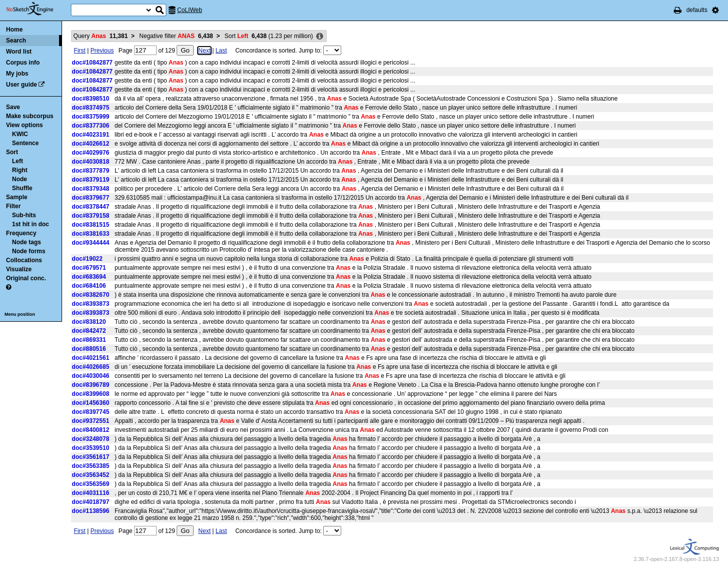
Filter (13, 206)
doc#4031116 (91, 493)
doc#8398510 (91, 99)
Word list (19, 52)
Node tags (27, 242)
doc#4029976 (91, 153)
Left (18, 161)
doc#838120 (89, 322)
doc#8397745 (91, 412)
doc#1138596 (91, 511)
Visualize (19, 269)
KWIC (20, 134)
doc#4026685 (91, 367)
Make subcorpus (30, 116)
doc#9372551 (91, 421)
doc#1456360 (91, 403)
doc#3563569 (91, 484)
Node (20, 179)
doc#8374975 (91, 108)
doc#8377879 (91, 171)
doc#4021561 (91, 358)
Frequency (21, 233)
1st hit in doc (31, 224)
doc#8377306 (91, 126)
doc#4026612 (91, 144)
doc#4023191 (91, 135)
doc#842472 (89, 331)
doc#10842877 (92, 63)
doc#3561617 (91, 457)
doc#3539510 (91, 448)
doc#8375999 (91, 117)
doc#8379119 (91, 180)
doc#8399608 (91, 394)
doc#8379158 (91, 216)
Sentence (25, 143)
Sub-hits (24, 215)
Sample (17, 197)
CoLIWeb (190, 10)
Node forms (29, 251)
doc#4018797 (91, 502)
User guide (22, 85)
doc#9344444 (91, 243)
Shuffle (22, 188)
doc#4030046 (91, 376)
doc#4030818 (91, 162)
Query (101, 36)
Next (204, 51)
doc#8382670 (91, 295)
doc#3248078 (91, 439)
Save (13, 107)
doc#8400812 (91, 430)
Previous (102, 51)
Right (20, 170)
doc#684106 (89, 286)
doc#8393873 (91, 304)
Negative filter (176, 36)
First (80, 51)
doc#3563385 (91, 466)
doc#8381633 (91, 234)
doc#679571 (89, 268)
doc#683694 (89, 277)
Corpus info (23, 63)
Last (221, 51)
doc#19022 (87, 259)
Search (16, 41)
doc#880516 (89, 349)
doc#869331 (89, 340)
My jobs (17, 74)
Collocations (24, 260)
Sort (12, 152)
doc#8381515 (91, 225)
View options (25, 125)
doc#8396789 (91, 385)
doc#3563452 (91, 475)
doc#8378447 (91, 207)
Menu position (20, 314)
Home (14, 30)
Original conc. (26, 278)
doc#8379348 (91, 189)
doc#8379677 (91, 198)
